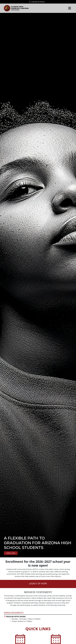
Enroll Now (11, 553)
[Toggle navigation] (70, 8)
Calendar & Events (37, 2)
